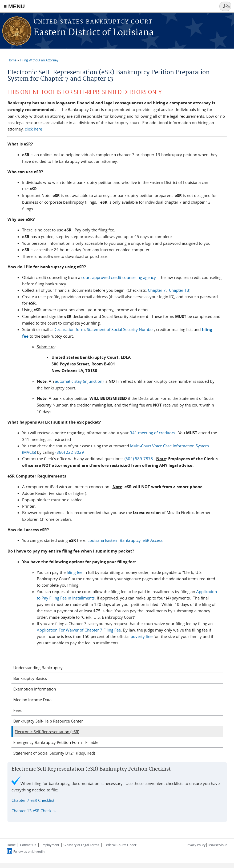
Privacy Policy (195, 845)
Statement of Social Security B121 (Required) (54, 753)
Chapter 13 (179, 290)
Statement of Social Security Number (120, 329)
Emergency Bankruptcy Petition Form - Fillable (56, 742)
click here (33, 129)
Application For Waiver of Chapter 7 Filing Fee (79, 630)
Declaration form (69, 329)
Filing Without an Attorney (39, 60)
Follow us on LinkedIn (29, 851)
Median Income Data (32, 700)
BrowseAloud (217, 845)
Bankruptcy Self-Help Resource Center (48, 721)
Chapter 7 (157, 290)
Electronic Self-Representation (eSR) (47, 732)
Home (12, 60)
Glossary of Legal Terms (81, 845)
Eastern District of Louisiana (94, 33)
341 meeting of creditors (152, 433)
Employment (50, 845)
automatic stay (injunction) (79, 381)
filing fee (74, 572)
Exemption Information (35, 689)
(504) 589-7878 (139, 459)
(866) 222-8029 (70, 452)
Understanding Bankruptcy (38, 668)
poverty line (142, 636)
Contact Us (28, 845)
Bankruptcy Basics (30, 678)
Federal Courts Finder (120, 845)
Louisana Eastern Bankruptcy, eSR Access (125, 540)
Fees (17, 710)
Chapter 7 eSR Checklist (33, 800)
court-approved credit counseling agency (118, 277)
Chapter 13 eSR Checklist (34, 811)
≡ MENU (14, 6)
